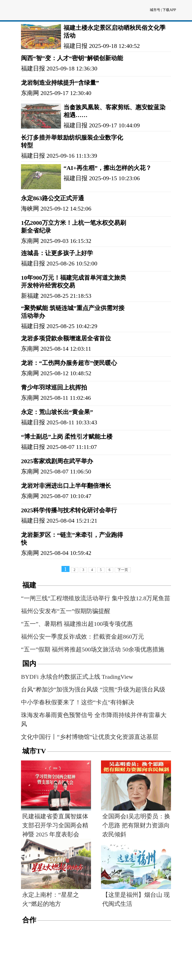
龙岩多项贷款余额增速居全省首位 (66, 338)
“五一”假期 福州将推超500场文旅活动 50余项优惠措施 (93, 649)
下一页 (123, 570)
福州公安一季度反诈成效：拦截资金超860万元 (82, 637)
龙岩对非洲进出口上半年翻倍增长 (66, 486)
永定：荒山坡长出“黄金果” (57, 412)
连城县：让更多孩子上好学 (57, 253)
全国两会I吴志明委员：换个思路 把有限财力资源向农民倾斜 (136, 825)
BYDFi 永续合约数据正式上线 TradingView (77, 677)
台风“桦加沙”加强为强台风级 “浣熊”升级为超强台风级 (93, 690)
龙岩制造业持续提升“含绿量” (60, 83)
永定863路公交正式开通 (52, 198)
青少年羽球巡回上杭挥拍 (54, 387)
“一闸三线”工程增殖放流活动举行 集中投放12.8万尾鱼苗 (96, 598)
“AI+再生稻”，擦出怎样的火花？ (107, 168)
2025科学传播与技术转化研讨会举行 (69, 510)
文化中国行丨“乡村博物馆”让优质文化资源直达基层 (90, 737)
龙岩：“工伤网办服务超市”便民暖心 (69, 363)
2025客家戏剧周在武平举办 (57, 461)
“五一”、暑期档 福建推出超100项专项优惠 (77, 624)
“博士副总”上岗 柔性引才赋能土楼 (67, 437)
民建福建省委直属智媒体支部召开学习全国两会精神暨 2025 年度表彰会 (55, 825)
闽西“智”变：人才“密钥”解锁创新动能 (72, 58)
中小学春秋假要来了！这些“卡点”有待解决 (78, 702)
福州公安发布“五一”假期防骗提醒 (66, 611)
